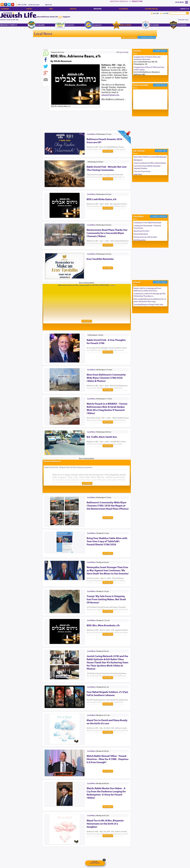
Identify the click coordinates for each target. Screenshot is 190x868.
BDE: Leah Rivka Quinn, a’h (101, 199)
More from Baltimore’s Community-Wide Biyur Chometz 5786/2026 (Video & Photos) (107, 378)
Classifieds (123, 9)
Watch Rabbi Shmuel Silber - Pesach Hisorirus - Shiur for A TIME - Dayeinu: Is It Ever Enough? (108, 759)
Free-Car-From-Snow (142, 171)
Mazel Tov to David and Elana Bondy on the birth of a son (107, 722)
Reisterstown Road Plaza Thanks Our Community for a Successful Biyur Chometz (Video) (107, 233)
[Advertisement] (87, 117)
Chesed (29, 9)
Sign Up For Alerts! (129, 37)
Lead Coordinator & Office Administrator (150, 163)
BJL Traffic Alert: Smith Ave (102, 437)
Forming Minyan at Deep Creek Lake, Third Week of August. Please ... (148, 306)
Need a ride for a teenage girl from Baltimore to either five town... (147, 289)
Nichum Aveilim (151, 9)
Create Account (34, 5)
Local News (43, 34)
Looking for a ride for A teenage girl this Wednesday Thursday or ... (150, 295)
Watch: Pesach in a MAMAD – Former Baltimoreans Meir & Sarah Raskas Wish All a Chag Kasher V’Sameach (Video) (107, 408)
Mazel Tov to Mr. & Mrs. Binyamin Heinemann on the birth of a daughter (105, 824)
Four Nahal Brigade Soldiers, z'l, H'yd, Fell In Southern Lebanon (107, 693)
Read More (108, 151)
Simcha (163, 51)
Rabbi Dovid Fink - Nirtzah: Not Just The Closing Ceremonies (107, 168)
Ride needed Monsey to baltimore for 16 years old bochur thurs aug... (150, 300)
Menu (182, 2)
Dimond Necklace (141, 234)
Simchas (73, 9)
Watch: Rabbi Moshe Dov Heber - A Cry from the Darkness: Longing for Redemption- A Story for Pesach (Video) (106, 793)
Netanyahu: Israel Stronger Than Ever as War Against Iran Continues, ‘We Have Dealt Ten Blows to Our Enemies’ (108, 570)
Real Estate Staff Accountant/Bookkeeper (150, 157)
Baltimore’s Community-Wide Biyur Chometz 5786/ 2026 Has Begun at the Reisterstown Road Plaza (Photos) (108, 505)
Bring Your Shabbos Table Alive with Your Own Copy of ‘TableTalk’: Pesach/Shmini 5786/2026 (107, 541)
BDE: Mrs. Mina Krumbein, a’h (103, 625)
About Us (49, 5)
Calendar (5, 9)
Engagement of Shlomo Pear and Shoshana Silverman (147, 58)
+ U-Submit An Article (147, 37)
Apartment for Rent (141, 231)
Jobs (51, 9)
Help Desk (138, 174)
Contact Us (184, 9)
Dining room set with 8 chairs (145, 237)
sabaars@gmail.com (110, 95)
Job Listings (139, 151)
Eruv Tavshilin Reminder (100, 259)
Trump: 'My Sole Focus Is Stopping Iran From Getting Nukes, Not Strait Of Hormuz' (106, 599)
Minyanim (98, 9)
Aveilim (163, 85)
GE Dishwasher (140, 240)
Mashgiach (138, 160)
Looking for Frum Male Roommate (148, 223)
